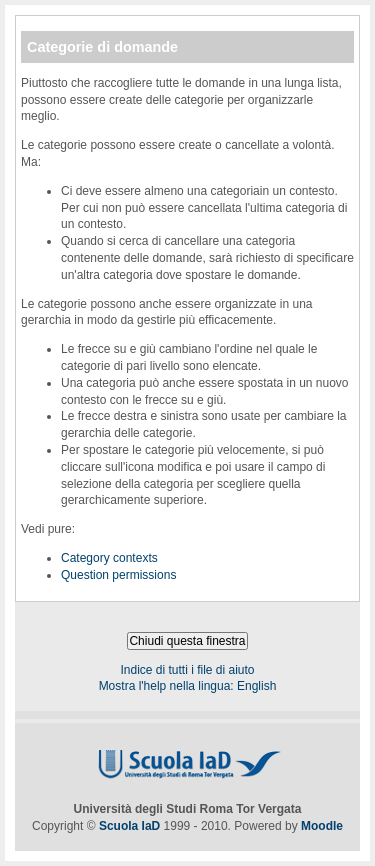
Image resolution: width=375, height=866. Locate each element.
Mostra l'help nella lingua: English (188, 686)
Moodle (322, 826)
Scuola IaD (129, 826)
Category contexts (109, 558)
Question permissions (118, 575)
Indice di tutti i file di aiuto (187, 670)
